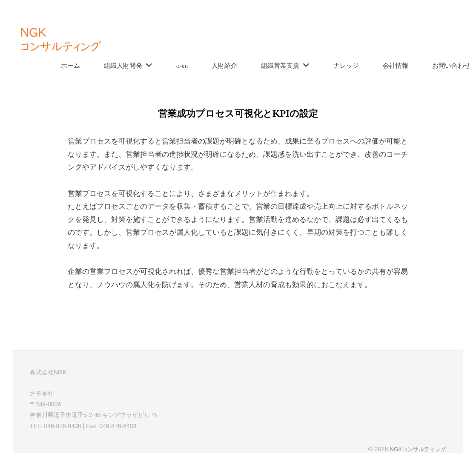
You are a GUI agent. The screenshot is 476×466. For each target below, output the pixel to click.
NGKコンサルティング (416, 449)
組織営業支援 (280, 65)
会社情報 (396, 65)
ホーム (70, 65)
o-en (182, 65)
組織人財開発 (123, 65)
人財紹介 (224, 65)
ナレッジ (346, 65)
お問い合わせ (451, 65)
